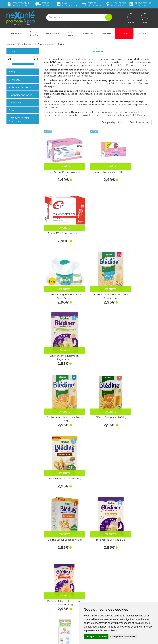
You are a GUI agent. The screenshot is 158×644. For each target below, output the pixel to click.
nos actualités (140, 4)
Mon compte (13, 622)
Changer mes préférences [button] (123, 637)
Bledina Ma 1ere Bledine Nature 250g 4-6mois (98, 217)
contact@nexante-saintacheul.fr (23, 614)
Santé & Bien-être (34, 33)
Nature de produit (21, 87)
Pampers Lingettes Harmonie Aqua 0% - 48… (60, 217)
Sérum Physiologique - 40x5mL (98, 165)
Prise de (91, 4)
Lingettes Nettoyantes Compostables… (135, 428)
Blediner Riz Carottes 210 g (98, 321)
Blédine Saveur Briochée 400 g (60, 323)
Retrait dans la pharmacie (132, 573)
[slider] (10, 64)
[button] (112, 122)
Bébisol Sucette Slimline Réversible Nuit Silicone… (98, 480)
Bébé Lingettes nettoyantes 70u (98, 428)
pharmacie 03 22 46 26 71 (116, 4)
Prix (12, 52)
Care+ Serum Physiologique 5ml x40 (60, 165)
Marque (15, 80)
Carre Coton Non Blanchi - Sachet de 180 (60, 480)
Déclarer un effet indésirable (96, 591)
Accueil (10, 44)
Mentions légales (90, 597)
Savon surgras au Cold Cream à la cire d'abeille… (60, 533)
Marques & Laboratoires (56, 596)
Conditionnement (20, 95)
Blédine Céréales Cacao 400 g (135, 270)
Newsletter (50, 598)
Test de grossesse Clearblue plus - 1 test (135, 533)
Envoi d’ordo (67, 4)
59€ (42, 4)
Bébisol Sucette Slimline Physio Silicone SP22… (135, 375)
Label (13, 110)
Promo (124, 33)
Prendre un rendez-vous (94, 589)
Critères (14, 72)
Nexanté (42, 639)
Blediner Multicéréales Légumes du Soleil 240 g (135, 323)
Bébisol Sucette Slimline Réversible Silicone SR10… (98, 375)
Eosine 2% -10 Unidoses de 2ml (135, 165)
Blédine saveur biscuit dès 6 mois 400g (60, 270)
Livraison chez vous (128, 576)
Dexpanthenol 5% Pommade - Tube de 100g (98, 533)
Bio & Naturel (70, 33)
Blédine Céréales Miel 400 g (98, 270)
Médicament (16, 33)
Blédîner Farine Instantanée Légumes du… (135, 217)
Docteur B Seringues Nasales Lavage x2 (60, 375)
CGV (84, 594)
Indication (19, 119)
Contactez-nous (89, 586)
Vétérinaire (106, 33)
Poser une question (16, 619)
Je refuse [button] (102, 637)
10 (82, 553)
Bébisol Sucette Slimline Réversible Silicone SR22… (60, 428)
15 (88, 553)
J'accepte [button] (90, 637)
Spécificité (16, 102)
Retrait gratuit (18, 4)
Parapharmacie (52, 33)
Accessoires (88, 33)
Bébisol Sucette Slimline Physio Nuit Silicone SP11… (135, 480)
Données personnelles (93, 600)
